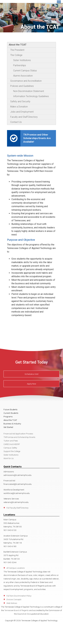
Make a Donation (19, 107)
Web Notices (12, 603)
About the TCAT (18, 45)
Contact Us (16, 122)
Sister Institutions (22, 60)
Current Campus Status (25, 71)
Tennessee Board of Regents (16, 610)
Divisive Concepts (14, 599)
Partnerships (20, 65)
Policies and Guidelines (22, 86)
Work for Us (9, 458)
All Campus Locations (16, 568)
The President (17, 50)
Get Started (8, 427)
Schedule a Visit (31, 374)
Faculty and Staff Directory (24, 117)
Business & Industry (12, 424)
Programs (8, 417)
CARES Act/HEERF (12, 444)
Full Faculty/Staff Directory (17, 508)
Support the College (12, 451)
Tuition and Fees (11, 441)
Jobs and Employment (22, 112)
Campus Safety (10, 448)
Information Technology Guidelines (31, 96)
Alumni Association (23, 76)
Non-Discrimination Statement (29, 91)
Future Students (10, 409)
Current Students (11, 413)
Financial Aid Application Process (18, 434)
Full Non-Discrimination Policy (19, 596)
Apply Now (31, 384)
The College (16, 55)
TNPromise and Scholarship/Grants (19, 437)
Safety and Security (20, 101)
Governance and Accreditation (26, 81)
